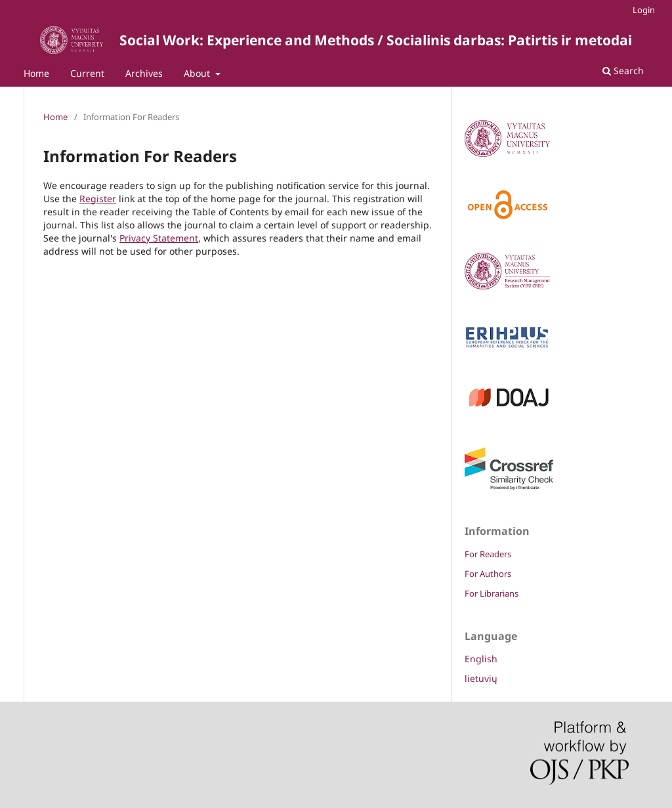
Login (644, 10)
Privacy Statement (159, 238)
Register (98, 199)
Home (36, 73)
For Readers (488, 554)
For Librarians (492, 593)
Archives (144, 73)
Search (623, 71)
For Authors (488, 574)
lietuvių (481, 678)
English (481, 659)
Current (87, 73)
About (198, 73)
